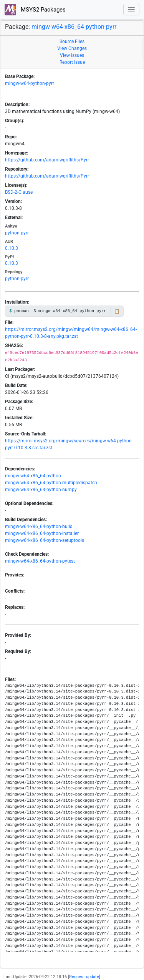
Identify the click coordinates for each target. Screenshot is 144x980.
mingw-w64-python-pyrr (30, 83)
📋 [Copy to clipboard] (117, 311)
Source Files (72, 42)
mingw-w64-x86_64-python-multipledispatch (51, 483)
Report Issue (72, 62)
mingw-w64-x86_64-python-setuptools (45, 540)
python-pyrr (17, 233)
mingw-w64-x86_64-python (33, 476)
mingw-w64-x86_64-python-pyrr (74, 27)
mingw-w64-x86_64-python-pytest (40, 561)
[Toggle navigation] (132, 10)
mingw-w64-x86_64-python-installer (42, 533)
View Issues (72, 55)
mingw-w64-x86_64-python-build (39, 527)
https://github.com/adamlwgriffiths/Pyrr (47, 160)
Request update (84, 977)
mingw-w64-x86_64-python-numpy (41, 490)
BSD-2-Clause (19, 192)
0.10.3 (12, 248)
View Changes (72, 48)
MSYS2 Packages (35, 10)
